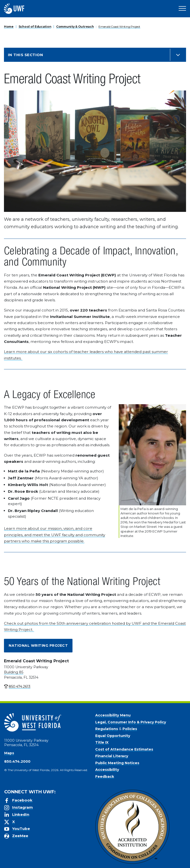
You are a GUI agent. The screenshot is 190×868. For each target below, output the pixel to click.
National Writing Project (38, 645)
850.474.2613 (20, 687)
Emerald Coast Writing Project (119, 27)
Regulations (107, 729)
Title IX (102, 742)
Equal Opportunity (113, 736)
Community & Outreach (75, 27)
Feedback (105, 777)
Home (9, 27)
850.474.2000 (17, 761)
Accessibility (107, 770)
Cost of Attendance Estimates (124, 749)
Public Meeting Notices (117, 763)
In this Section (25, 55)
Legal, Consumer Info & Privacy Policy (131, 722)
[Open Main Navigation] (182, 9)
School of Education (35, 27)
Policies (130, 729)
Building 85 (14, 672)
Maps (9, 753)
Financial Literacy (112, 756)
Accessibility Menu (113, 715)
